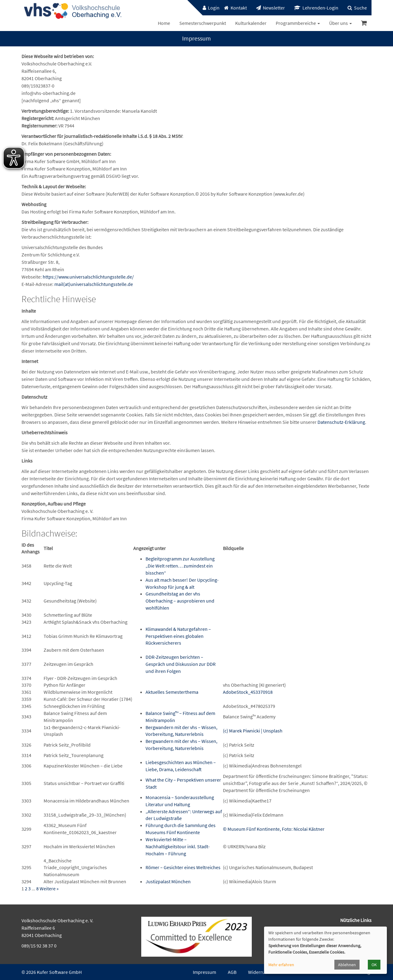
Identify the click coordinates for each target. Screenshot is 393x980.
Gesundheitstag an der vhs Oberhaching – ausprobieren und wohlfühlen (180, 601)
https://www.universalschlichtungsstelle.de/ (88, 277)
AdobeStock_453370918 (248, 692)
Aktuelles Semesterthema (172, 692)
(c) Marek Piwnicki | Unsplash (253, 731)
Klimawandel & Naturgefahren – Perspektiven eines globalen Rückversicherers (178, 636)
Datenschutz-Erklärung (341, 422)
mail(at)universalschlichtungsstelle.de (94, 284)
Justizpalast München (168, 881)
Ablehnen (347, 965)
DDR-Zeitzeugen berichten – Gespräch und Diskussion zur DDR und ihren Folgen (181, 664)
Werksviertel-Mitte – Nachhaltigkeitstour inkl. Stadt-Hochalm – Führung (178, 846)
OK (374, 965)
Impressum (204, 972)
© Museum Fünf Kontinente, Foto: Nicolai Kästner (274, 829)
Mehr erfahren (281, 965)
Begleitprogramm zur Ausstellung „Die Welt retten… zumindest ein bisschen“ (180, 566)
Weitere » (49, 888)
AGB (232, 972)
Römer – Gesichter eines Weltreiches (183, 867)
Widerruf (257, 972)
